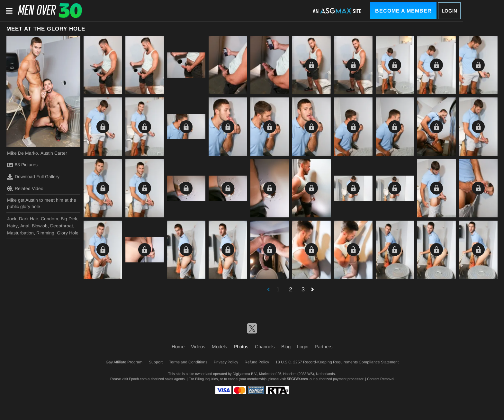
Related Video (25, 188)
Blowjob (40, 226)
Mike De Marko (22, 153)
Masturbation (20, 233)
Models (220, 347)
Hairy (12, 226)
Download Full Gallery (33, 177)
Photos (241, 347)
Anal (25, 226)
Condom (50, 219)
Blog (286, 347)
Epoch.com (138, 379)
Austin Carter (54, 153)
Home (178, 347)
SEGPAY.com (297, 379)
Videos (198, 347)
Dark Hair (29, 219)
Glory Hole (68, 233)
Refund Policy (257, 362)
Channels (265, 347)
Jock (12, 219)
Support (156, 362)
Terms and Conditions (188, 362)
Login (449, 11)
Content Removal (381, 379)
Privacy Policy (226, 362)
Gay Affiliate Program (124, 362)
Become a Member (403, 11)
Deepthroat (62, 226)
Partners (324, 347)
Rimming (45, 233)
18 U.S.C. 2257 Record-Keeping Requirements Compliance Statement (337, 362)
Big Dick (69, 219)
